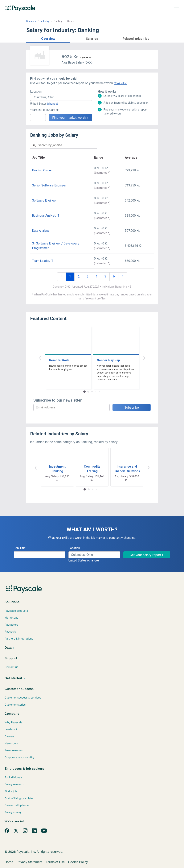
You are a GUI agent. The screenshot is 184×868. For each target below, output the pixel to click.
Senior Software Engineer (49, 185)
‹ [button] (40, 357)
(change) (53, 104)
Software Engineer (44, 200)
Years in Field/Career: (44, 110)
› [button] (144, 357)
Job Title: (20, 548)
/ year (84, 57)
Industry (45, 21)
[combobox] (61, 97)
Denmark (31, 21)
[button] (48, 38)
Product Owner (42, 170)
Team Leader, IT (43, 261)
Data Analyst (40, 231)
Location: (36, 92)
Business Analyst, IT (46, 216)
